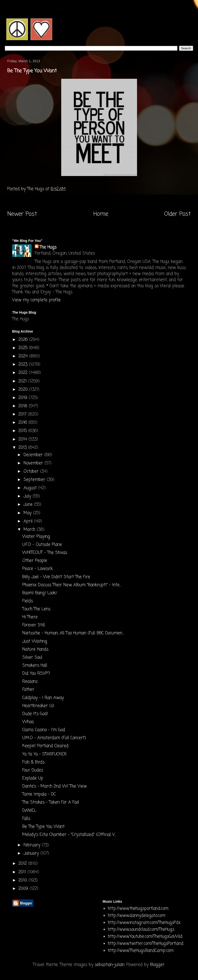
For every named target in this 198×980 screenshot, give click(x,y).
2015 (23, 431)
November (34, 463)
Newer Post (22, 214)
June (29, 505)
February (33, 845)
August (31, 488)
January (32, 853)
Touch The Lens (36, 609)
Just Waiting (35, 641)
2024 (24, 356)
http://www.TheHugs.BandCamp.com (141, 951)
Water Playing (36, 537)
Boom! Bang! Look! (40, 593)
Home (101, 214)
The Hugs (48, 247)
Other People (35, 561)
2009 (24, 889)
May (28, 513)
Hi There (30, 617)
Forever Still (34, 625)
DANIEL (29, 811)
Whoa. (28, 722)
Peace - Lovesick (38, 569)
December (34, 455)
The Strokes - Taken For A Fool (51, 802)
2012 (23, 864)
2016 (23, 423)
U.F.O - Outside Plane (42, 545)
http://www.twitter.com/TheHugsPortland (146, 944)
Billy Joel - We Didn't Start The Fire (56, 577)
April (29, 521)
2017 (23, 414)
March (30, 530)
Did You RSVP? (36, 674)
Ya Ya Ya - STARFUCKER (44, 754)
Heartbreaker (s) (38, 706)
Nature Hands (35, 649)
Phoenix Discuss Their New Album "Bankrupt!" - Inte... (72, 585)
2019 (24, 398)
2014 (23, 439)
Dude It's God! (35, 714)
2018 (24, 406)
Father (28, 690)
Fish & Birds (33, 762)
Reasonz (30, 682)
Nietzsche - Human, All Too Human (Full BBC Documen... (73, 633)
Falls (26, 819)
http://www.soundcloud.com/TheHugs (141, 930)
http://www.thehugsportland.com (138, 909)
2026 (24, 340)
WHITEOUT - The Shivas (45, 553)
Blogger (157, 965)
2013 (23, 448)
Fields (28, 601)
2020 (24, 390)
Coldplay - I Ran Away (43, 698)
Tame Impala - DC (39, 794)
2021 (23, 381)
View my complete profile (36, 300)
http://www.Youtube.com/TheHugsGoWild (145, 937)
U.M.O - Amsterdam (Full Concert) (54, 738)
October (32, 472)
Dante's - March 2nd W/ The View (55, 786)
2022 (24, 373)
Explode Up (33, 778)
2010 (23, 880)
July (28, 496)
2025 (24, 348)
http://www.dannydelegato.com (137, 916)
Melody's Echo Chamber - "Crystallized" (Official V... (69, 835)
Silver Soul (32, 658)
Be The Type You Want (43, 827)
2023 (24, 365)
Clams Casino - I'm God (44, 730)
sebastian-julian (110, 965)
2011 (23, 872)
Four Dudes (33, 770)
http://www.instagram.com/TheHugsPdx (144, 923)
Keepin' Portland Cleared (45, 746)
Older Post (177, 214)
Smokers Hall (35, 666)
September (35, 480)
